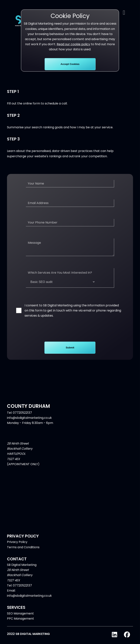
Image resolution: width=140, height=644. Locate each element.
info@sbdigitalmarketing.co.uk (29, 421)
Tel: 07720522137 (19, 416)
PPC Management (20, 622)
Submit (70, 351)
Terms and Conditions (23, 550)
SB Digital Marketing (22, 568)
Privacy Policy (17, 545)
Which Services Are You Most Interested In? (61, 281)
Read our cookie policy (73, 44)
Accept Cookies (70, 64)
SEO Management (20, 616)
